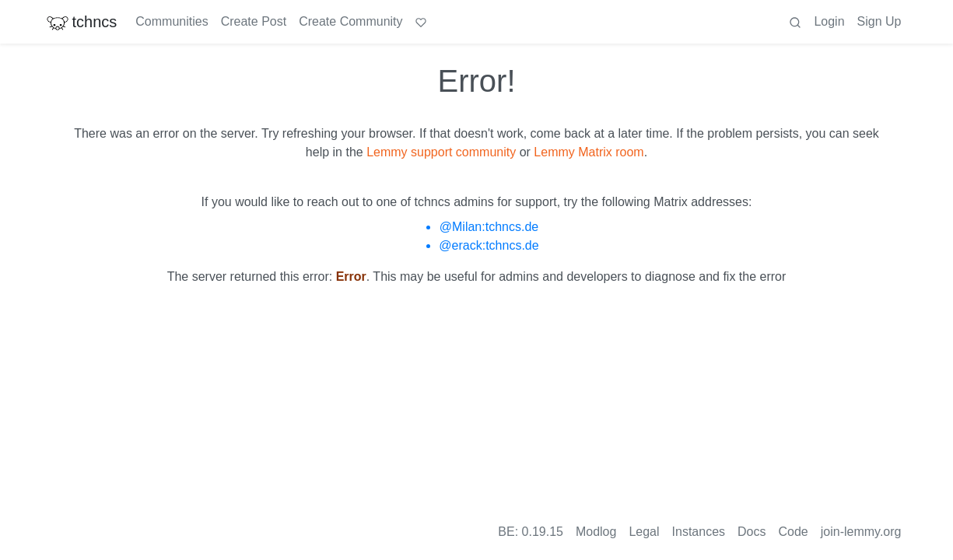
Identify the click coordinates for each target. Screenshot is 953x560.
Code (794, 532)
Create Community (350, 21)
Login (829, 21)
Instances (699, 532)
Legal (644, 532)
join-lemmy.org (861, 532)
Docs (752, 532)
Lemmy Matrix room (589, 152)
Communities (172, 21)
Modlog (596, 532)
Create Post (254, 21)
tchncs (82, 22)
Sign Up (879, 21)
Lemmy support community (441, 152)
